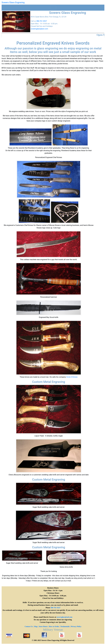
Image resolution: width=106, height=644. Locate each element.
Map (36, 626)
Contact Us (29, 626)
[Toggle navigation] (53, 8)
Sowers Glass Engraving (13, 2)
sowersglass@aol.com (39, 29)
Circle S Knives (72, 377)
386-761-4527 (42, 21)
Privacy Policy (76, 626)
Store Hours (43, 626)
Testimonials (65, 626)
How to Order (54, 626)
